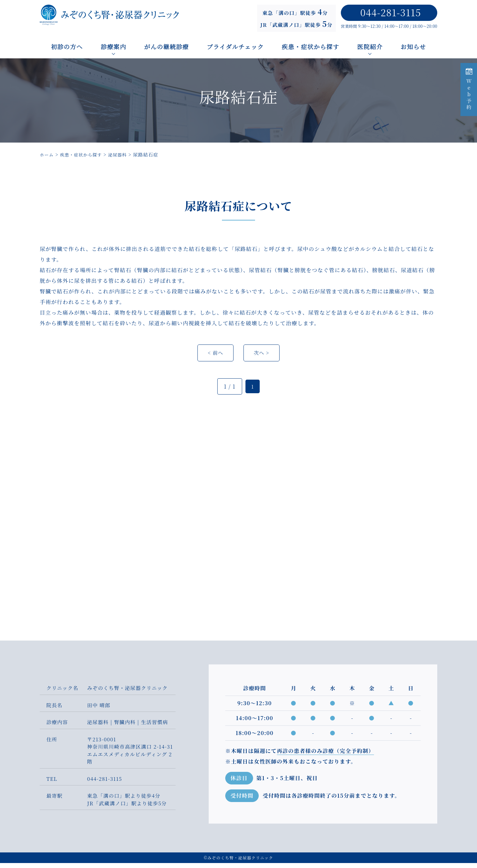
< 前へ (215, 357)
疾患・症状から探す (311, 46)
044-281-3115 (391, 12)
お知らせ (414, 46)
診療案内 (113, 46)
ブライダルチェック (235, 46)
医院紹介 (370, 46)
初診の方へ (67, 46)
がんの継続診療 (166, 46)
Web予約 (469, 90)
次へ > (262, 357)
